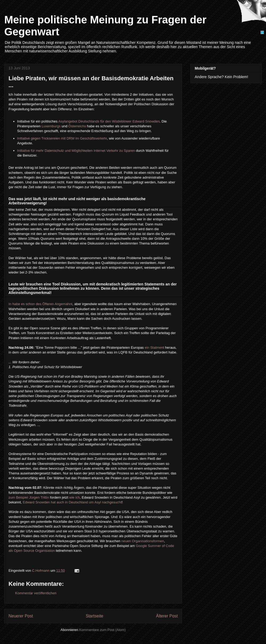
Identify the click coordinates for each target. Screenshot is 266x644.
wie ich (74, 497)
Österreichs (77, 126)
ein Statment (154, 348)
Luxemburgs (51, 126)
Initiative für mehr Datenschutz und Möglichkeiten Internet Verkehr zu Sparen (76, 151)
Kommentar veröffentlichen (36, 593)
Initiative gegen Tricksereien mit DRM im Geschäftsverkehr (62, 138)
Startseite (94, 616)
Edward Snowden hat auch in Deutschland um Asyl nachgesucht (72, 502)
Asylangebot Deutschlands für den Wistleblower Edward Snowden (109, 121)
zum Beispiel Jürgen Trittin (29, 497)
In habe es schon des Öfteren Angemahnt (40, 304)
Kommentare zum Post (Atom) (103, 630)
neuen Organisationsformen (143, 541)
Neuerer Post (21, 616)
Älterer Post (167, 616)
